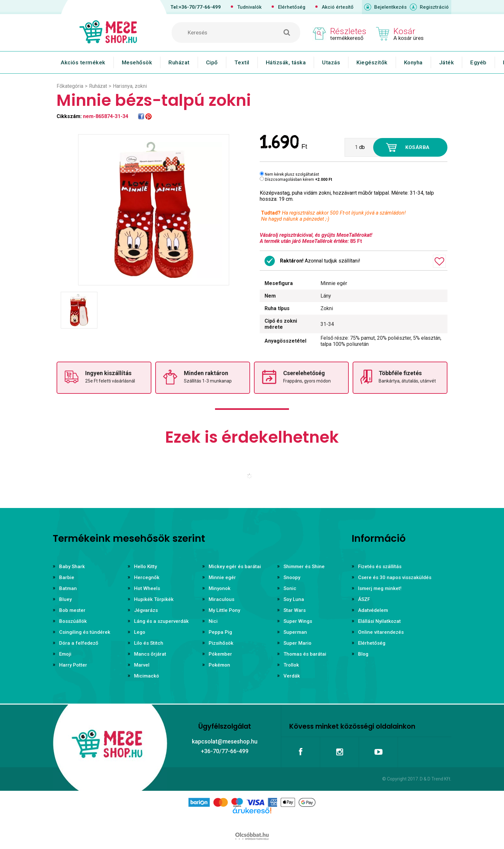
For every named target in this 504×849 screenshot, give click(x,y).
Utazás (331, 62)
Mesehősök (137, 62)
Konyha (413, 62)
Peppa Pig (220, 632)
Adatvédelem (373, 610)
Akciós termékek (83, 62)
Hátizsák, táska (286, 62)
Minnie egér (222, 577)
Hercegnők (147, 577)
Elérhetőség (292, 7)
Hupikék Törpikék (154, 599)
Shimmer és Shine (304, 567)
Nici (213, 621)
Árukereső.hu (252, 821)
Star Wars (295, 610)
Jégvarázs (146, 610)
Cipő (212, 62)
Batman (68, 588)
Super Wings (298, 621)
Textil (242, 62)
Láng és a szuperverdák (161, 621)
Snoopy (292, 577)
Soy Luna (294, 599)
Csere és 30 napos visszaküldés (395, 577)
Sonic (290, 588)
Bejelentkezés (390, 7)
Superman (295, 632)
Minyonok (220, 588)
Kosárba (418, 147)
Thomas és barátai (305, 654)
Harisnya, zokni (130, 86)
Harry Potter (73, 665)
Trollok (291, 665)
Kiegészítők (372, 62)
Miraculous (221, 599)
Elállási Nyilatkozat (379, 621)
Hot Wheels (147, 588)
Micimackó (147, 676)
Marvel (142, 665)
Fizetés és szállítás (380, 567)
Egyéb (478, 62)
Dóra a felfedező (79, 643)
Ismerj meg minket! (380, 588)
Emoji (65, 654)
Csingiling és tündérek (85, 632)
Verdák (292, 676)
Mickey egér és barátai (235, 567)
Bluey (65, 599)
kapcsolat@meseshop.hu (225, 741)
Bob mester (72, 610)
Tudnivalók (249, 7)
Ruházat (179, 62)
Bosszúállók (73, 621)
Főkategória (70, 86)
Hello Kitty (145, 567)
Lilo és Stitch (149, 643)
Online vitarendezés (381, 632)
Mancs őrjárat (150, 654)
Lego (140, 632)
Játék (447, 62)
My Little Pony (224, 610)
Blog (363, 654)
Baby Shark (72, 567)
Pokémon (219, 665)
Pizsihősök (221, 643)
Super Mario (297, 643)
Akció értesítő (338, 7)
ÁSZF (364, 599)
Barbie (67, 577)
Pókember (220, 654)
